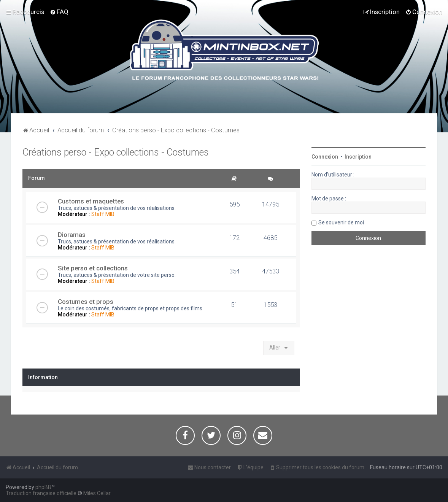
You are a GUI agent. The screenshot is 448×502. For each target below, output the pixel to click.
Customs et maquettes (91, 201)
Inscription (358, 157)
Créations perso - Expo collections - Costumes (116, 152)
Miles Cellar (97, 493)
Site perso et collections (93, 268)
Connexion (325, 157)
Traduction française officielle (41, 493)
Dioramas (72, 235)
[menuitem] (59, 12)
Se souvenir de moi (341, 222)
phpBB (43, 487)
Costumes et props (86, 302)
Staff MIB (103, 214)
